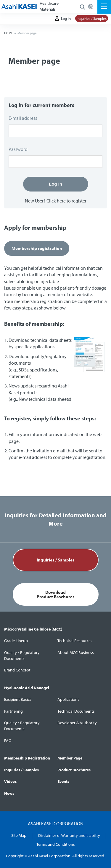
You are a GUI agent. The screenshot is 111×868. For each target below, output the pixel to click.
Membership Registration (27, 758)
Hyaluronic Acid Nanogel (27, 688)
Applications (68, 699)
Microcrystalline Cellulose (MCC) (33, 629)
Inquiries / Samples (92, 18)
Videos (10, 781)
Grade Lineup (16, 641)
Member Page (70, 758)
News (9, 793)
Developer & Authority (77, 723)
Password (18, 149)
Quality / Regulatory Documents (22, 655)
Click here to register (66, 201)
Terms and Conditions (56, 844)
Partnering (13, 711)
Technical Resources (75, 641)
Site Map (19, 835)
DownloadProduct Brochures (56, 594)
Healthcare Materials (49, 6)
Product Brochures (74, 770)
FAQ (8, 741)
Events (63, 781)
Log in (63, 19)
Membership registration (37, 248)
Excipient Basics (18, 699)
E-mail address (23, 118)
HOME (8, 33)
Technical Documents (76, 711)
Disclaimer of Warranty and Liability (69, 835)
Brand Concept (17, 670)
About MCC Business (76, 652)
